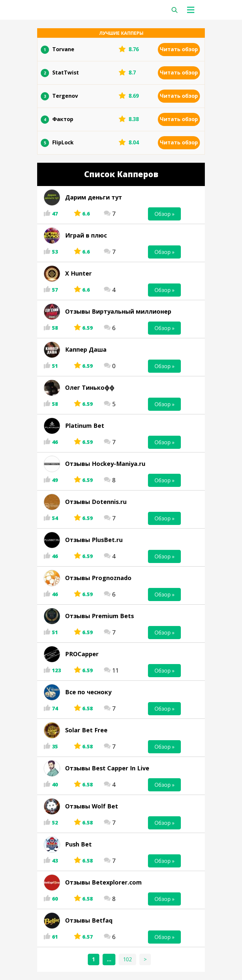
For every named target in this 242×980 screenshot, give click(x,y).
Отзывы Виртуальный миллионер (118, 311)
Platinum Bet (85, 426)
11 (115, 670)
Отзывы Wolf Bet (92, 806)
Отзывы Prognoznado (98, 578)
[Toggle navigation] (193, 10)
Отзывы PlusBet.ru (94, 540)
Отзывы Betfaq (89, 920)
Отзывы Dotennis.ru (96, 502)
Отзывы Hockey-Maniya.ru (105, 464)
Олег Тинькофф (90, 387)
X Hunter (78, 273)
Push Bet (78, 844)
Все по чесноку (88, 692)
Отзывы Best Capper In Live (107, 768)
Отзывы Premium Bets (99, 616)
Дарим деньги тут (94, 197)
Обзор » (165, 214)
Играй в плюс (86, 235)
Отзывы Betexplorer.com (103, 882)
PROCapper (82, 654)
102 (127, 959)
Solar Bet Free (86, 730)
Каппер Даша (86, 349)
